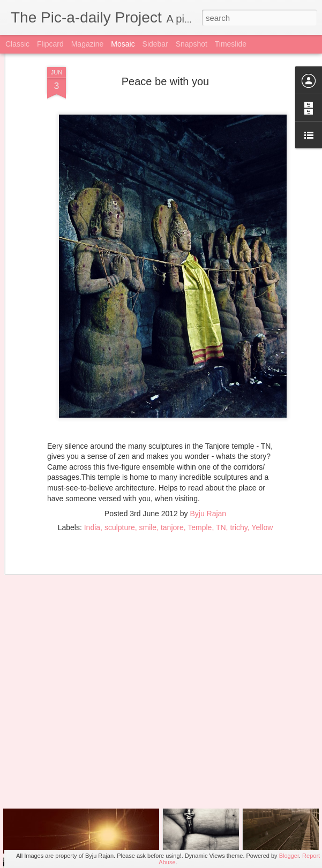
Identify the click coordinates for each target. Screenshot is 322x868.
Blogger (289, 856)
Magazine (88, 44)
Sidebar (155, 44)
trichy (238, 489)
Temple (200, 489)
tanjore (172, 489)
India (92, 489)
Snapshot (192, 44)
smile (148, 489)
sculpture (120, 489)
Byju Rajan (208, 475)
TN (221, 489)
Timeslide (231, 44)
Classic (17, 44)
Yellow (262, 489)
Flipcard (50, 44)
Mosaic (123, 44)
